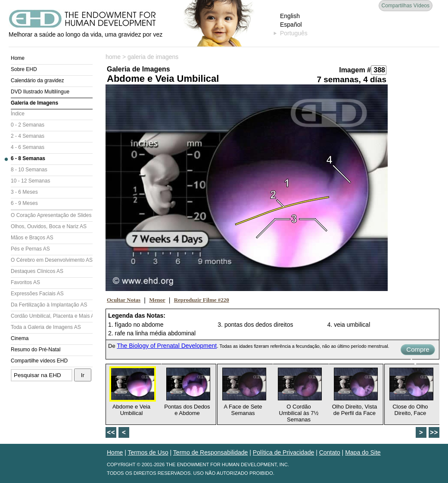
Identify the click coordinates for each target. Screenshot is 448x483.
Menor (157, 300)
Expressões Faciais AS (37, 294)
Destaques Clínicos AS (37, 271)
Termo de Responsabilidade (211, 452)
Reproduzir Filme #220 (202, 300)
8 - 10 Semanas (29, 170)
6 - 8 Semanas (28, 158)
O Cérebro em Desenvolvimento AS (52, 260)
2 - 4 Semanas (28, 136)
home (113, 57)
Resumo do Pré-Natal (36, 350)
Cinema (20, 338)
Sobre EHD (24, 69)
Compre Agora (418, 350)
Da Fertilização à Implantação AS (49, 305)
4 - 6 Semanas (28, 147)
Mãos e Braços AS (32, 238)
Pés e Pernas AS (30, 249)
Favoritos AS (25, 282)
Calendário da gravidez (37, 80)
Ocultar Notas (124, 300)
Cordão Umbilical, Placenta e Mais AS (52, 316)
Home (18, 58)
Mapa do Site (363, 452)
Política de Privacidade (283, 452)
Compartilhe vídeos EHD (39, 361)
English (290, 16)
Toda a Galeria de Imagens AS (46, 327)
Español (291, 25)
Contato (330, 452)
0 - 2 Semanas (28, 125)
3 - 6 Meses (24, 192)
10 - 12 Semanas (30, 181)
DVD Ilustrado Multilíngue (40, 92)
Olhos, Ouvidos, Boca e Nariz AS (49, 226)
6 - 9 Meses (24, 203)
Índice (18, 114)
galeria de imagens (153, 57)
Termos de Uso (148, 452)
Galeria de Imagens (34, 103)
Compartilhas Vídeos (406, 6)
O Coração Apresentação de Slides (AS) (52, 215)
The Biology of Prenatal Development (167, 346)
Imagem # (355, 70)
